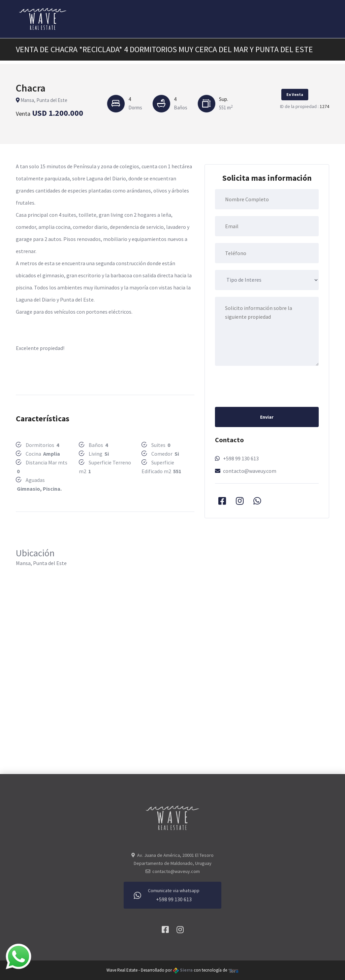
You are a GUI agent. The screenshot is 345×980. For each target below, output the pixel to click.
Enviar (267, 417)
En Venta (295, 94)
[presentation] (266, 386)
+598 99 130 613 (241, 458)
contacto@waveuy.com (250, 471)
